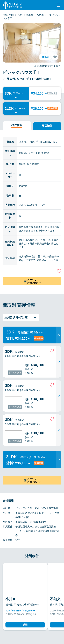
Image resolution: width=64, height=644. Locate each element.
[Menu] (59, 5)
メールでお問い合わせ (34, 281)
